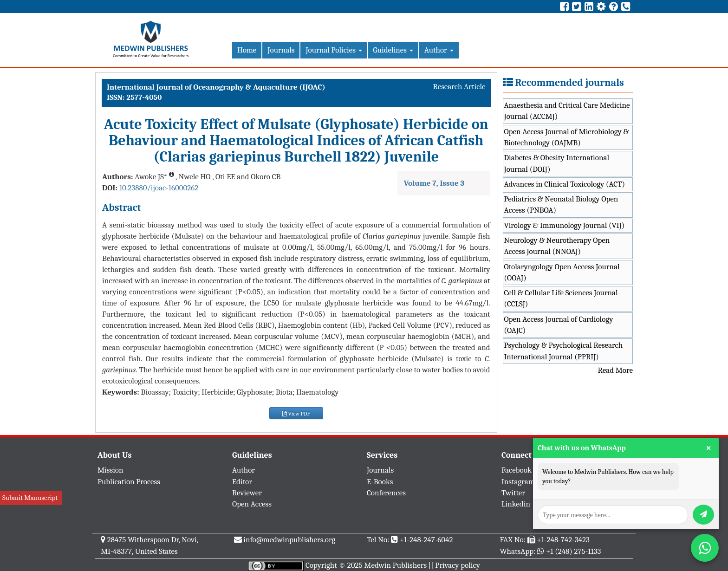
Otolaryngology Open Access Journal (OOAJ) (562, 272)
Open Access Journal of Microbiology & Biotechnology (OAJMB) (567, 137)
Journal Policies (334, 50)
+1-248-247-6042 (426, 540)
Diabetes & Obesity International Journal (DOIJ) (557, 163)
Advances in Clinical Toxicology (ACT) (565, 184)
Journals (281, 50)
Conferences (386, 493)
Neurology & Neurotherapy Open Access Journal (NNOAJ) (557, 246)
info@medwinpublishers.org (289, 540)
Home (247, 50)
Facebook (517, 470)
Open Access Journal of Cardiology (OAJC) (559, 325)
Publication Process (129, 482)
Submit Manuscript (30, 498)
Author (439, 50)
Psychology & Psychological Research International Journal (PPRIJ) (564, 351)
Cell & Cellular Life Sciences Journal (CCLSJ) (561, 298)
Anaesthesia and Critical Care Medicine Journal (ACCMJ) (567, 111)
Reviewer (247, 493)
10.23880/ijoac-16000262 (159, 188)
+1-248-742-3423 (563, 540)
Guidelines (393, 50)
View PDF (296, 414)
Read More (615, 370)
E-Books (380, 482)
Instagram (518, 482)
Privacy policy (458, 565)
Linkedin (516, 504)
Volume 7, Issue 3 (434, 183)
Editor (242, 482)
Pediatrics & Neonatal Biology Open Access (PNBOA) (561, 204)
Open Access (252, 504)
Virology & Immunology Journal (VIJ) (565, 225)
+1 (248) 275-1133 (573, 551)
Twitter (513, 493)
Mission (110, 470)
